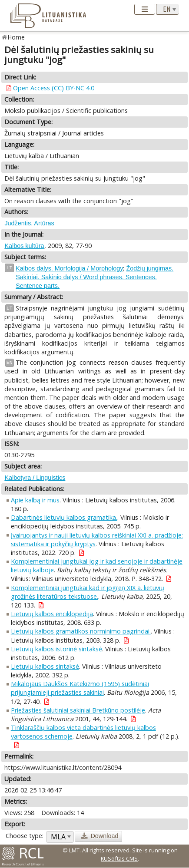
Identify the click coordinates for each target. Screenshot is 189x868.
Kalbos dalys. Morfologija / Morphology (69, 268)
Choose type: (25, 836)
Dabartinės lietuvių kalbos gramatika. (64, 517)
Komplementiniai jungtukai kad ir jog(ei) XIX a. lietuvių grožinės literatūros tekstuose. (88, 592)
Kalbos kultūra (24, 246)
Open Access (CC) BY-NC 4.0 (54, 88)
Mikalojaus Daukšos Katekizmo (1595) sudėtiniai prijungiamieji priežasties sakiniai (80, 688)
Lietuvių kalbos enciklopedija (52, 614)
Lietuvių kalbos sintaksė (45, 666)
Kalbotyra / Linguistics (35, 478)
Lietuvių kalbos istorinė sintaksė (56, 649)
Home (16, 37)
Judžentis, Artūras (29, 223)
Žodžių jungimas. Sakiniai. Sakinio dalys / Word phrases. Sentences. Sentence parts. (94, 277)
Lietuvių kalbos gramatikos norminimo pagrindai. (81, 631)
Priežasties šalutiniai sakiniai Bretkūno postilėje (78, 710)
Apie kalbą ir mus (35, 500)
